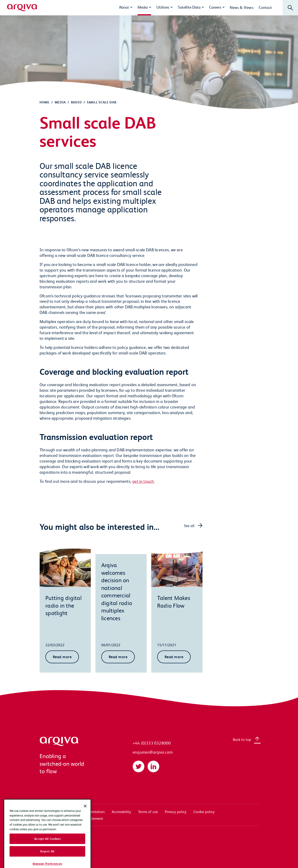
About (124, 7)
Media (143, 7)
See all (189, 526)
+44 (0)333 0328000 (152, 743)
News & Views (242, 7)
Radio (76, 102)
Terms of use (148, 812)
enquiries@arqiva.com (153, 752)
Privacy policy (176, 812)
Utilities (163, 7)
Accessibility (121, 812)
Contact (265, 7)
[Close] (85, 827)
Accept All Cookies (47, 860)
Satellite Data (189, 7)
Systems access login (56, 812)
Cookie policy (204, 812)
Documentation (92, 812)
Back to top (242, 739)
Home (45, 102)
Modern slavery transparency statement (71, 818)
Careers (215, 7)
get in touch (143, 481)
